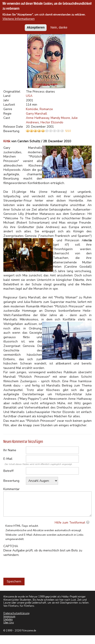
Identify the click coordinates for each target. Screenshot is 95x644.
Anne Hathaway (37, 118)
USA (29, 96)
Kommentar (11, 489)
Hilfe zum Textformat (70, 523)
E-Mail (8, 459)
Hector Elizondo (52, 122)
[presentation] (38, 566)
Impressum (9, 616)
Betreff (8, 471)
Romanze (46, 109)
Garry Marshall (36, 114)
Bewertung (11, 481)
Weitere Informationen (19, 19)
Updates (8, 619)
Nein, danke (59, 27)
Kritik (7, 141)
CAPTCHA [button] (11, 546)
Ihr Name (10, 450)
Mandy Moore (60, 118)
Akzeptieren (36, 27)
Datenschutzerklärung (16, 613)
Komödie (32, 109)
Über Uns (9, 623)
